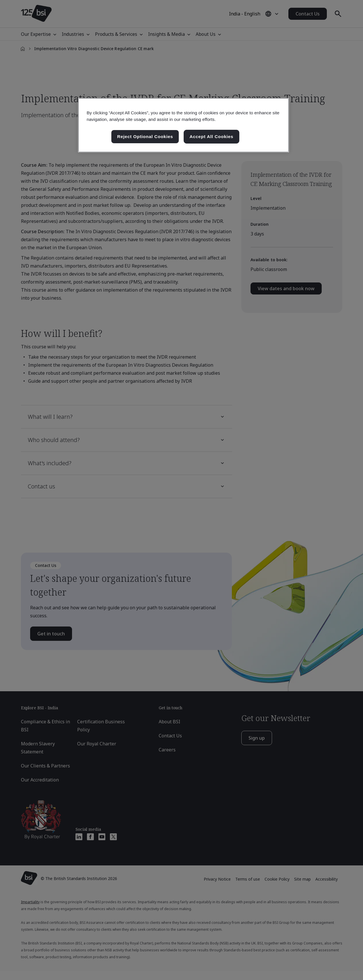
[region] (184, 125)
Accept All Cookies (212, 137)
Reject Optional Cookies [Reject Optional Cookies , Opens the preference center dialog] (145, 137)
